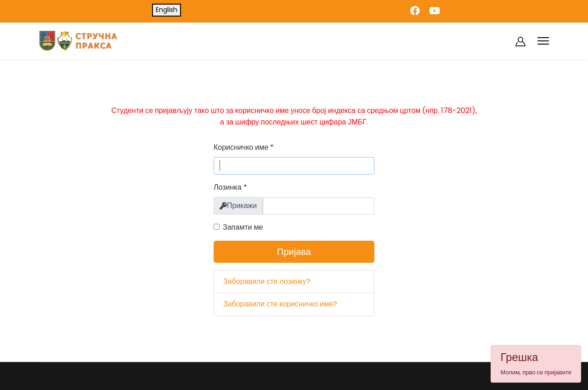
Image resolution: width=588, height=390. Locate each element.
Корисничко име (244, 147)
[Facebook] (415, 11)
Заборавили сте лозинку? (267, 281)
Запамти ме (243, 227)
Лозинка (230, 187)
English (167, 10)
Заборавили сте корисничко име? (280, 304)
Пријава (294, 252)
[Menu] (543, 41)
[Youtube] (435, 11)
